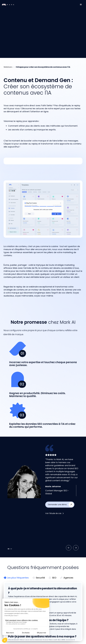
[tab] (16, 588)
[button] (81, 5)
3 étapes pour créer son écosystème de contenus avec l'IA (43, 67)
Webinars (8, 67)
